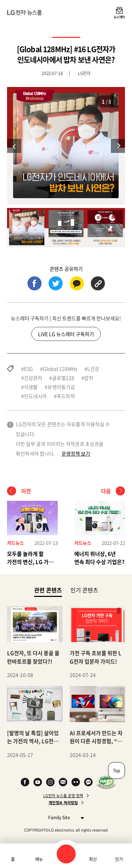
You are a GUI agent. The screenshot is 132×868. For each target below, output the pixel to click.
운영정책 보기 (76, 453)
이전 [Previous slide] (14, 146)
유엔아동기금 (61, 387)
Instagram (50, 782)
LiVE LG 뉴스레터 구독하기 (66, 334)
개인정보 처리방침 (63, 803)
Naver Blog (63, 782)
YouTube (38, 782)
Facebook (25, 782)
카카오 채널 (88, 782)
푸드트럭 (66, 396)
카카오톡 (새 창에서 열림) (77, 283)
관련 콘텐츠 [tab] (48, 590)
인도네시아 (35, 396)
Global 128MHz (60, 369)
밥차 (89, 378)
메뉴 (39, 859)
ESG (29, 369)
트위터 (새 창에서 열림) (56, 283)
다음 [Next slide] (118, 146)
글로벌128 (63, 378)
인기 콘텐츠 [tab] (84, 590)
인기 (119, 859)
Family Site (64, 817)
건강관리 (33, 378)
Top (117, 771)
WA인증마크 (106, 782)
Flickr (76, 782)
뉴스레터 (119, 17)
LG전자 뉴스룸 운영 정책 (63, 796)
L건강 (93, 369)
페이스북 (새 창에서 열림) (34, 283)
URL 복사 (98, 283)
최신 (93, 859)
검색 (66, 854)
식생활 (31, 387)
